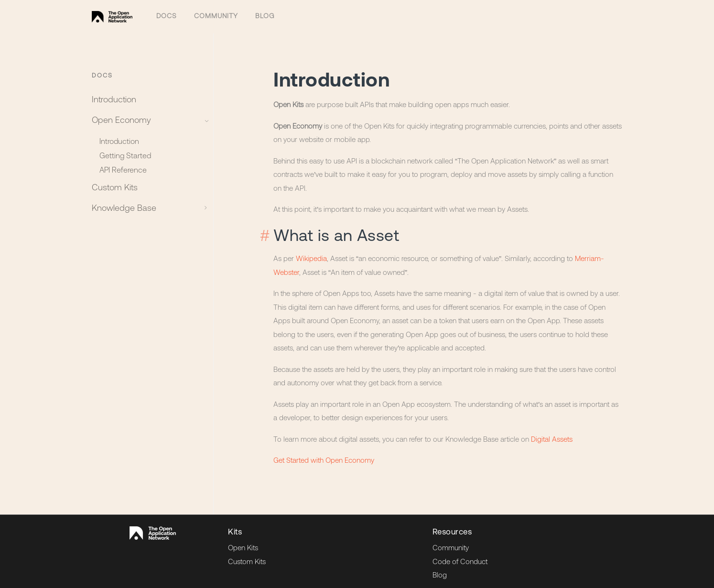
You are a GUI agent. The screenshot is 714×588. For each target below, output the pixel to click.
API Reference (123, 168)
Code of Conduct (460, 556)
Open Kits (243, 542)
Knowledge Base (147, 206)
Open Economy (147, 118)
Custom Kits (115, 186)
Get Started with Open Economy (324, 454)
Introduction (114, 98)
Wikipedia (311, 253)
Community (213, 13)
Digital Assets (552, 433)
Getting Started (125, 154)
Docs (166, 13)
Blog (260, 13)
